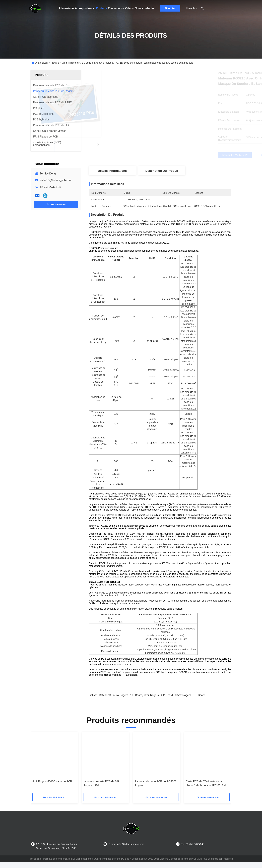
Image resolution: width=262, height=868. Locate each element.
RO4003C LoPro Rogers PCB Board (121, 701)
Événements (116, 8)
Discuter (170, 8)
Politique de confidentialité (57, 865)
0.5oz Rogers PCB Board (190, 701)
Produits (101, 8)
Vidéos (129, 8)
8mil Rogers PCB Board (159, 701)
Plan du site (35, 865)
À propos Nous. (85, 8)
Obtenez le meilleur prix (181, 155)
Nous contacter (145, 8)
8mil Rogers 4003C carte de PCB (52, 787)
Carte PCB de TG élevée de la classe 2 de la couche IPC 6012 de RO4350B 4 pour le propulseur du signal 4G (206, 790)
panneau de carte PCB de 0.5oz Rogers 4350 (103, 789)
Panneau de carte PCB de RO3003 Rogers (156, 789)
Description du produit (162, 171)
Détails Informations (112, 171)
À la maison (66, 8)
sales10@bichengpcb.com (56, 180)
